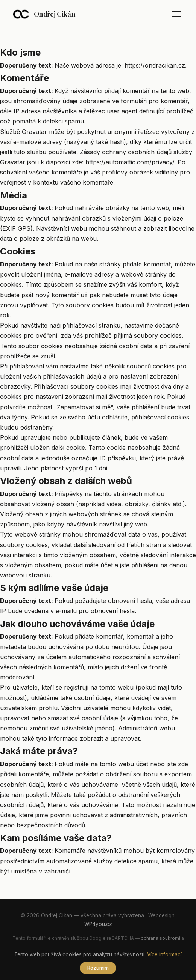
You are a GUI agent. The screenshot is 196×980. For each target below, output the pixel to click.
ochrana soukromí (160, 938)
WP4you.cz (98, 924)
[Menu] (176, 14)
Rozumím (98, 968)
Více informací (164, 954)
